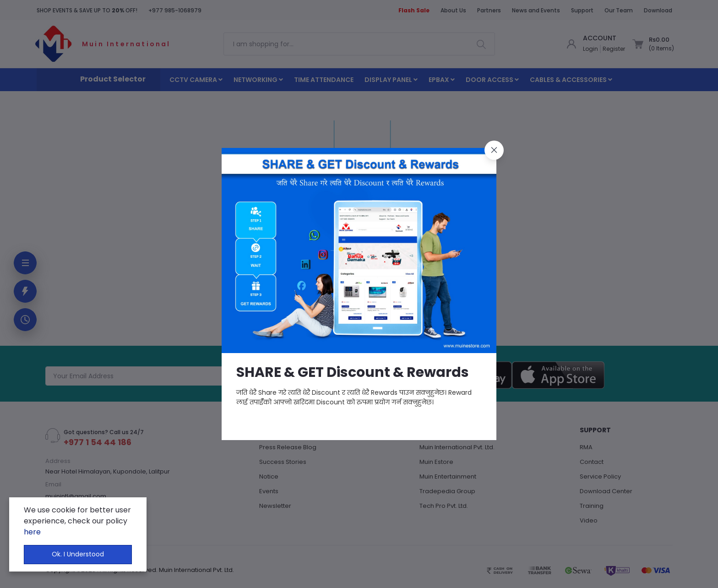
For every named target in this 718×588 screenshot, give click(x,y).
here (32, 532)
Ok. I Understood (78, 554)
